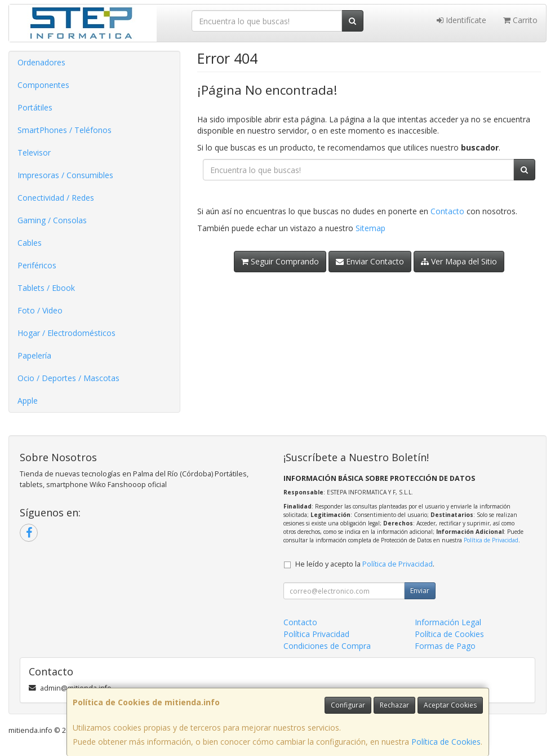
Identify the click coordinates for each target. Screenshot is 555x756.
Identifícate (461, 20)
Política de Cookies (446, 742)
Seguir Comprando (280, 261)
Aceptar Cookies (450, 705)
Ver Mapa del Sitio (459, 261)
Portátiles (35, 107)
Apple (28, 401)
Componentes (43, 85)
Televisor (34, 152)
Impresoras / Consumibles (65, 175)
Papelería (34, 355)
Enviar (420, 591)
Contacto (447, 211)
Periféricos (37, 265)
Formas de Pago (445, 646)
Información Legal (448, 622)
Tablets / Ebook (46, 288)
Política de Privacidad (491, 540)
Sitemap (370, 228)
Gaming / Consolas (52, 220)
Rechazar (394, 705)
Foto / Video (40, 310)
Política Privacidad (316, 634)
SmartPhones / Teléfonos (65, 130)
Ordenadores (41, 62)
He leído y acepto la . (365, 564)
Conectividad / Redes (56, 198)
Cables (30, 243)
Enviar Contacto (370, 261)
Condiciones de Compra (327, 646)
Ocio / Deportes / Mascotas (68, 378)
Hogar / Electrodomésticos (66, 333)
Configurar (348, 705)
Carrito (520, 20)
